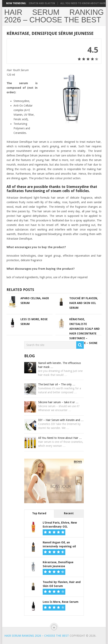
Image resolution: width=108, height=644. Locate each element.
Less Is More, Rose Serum (61, 602)
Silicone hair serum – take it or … (58, 402)
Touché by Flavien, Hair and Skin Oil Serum (84, 303)
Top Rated (39, 513)
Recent (69, 513)
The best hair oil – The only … (57, 384)
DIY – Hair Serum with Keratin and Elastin (29, 3)
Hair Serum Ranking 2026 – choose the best (54, 16)
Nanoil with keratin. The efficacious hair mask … (59, 365)
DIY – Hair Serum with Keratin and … (61, 420)
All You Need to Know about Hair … (60, 438)
